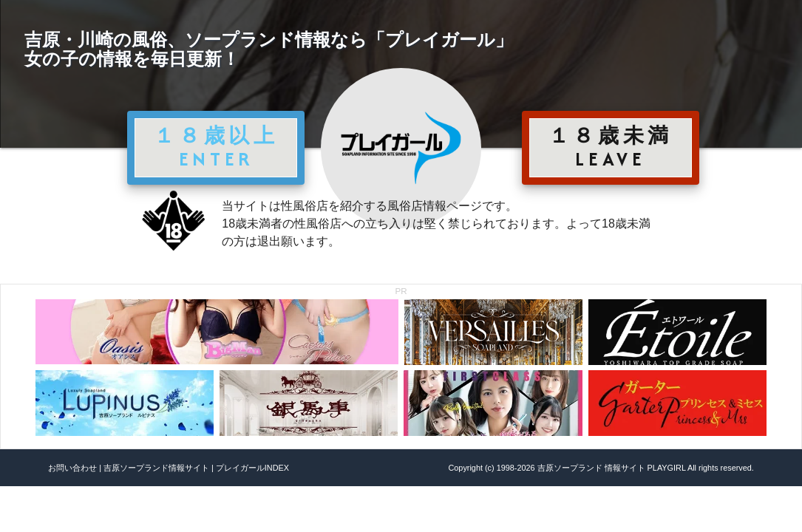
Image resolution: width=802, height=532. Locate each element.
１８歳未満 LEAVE (611, 147)
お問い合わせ (72, 468)
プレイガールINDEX (252, 468)
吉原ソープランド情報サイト (156, 468)
